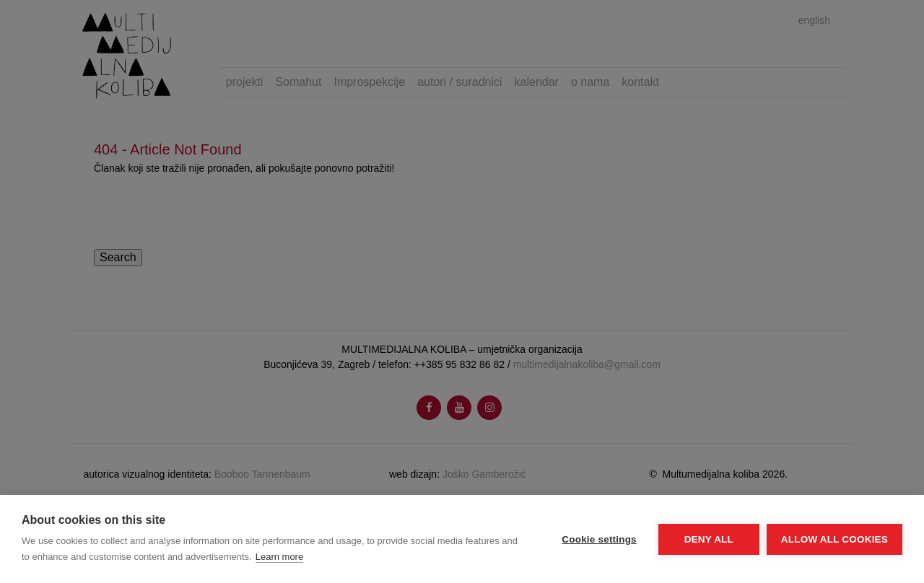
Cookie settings (599, 539)
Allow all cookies (834, 539)
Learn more (279, 557)
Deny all (709, 539)
